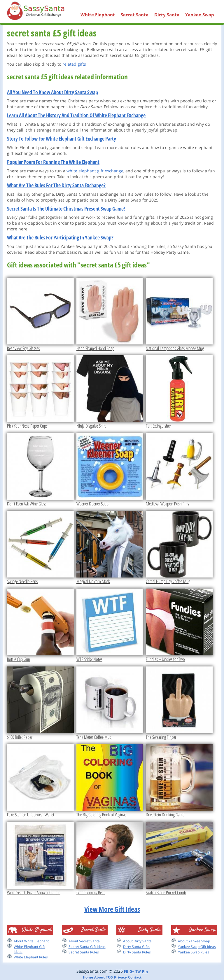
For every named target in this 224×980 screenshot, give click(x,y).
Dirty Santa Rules (137, 952)
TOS (109, 977)
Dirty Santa (167, 15)
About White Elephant (31, 941)
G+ (132, 971)
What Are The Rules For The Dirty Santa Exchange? (56, 185)
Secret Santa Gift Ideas (87, 947)
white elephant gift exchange (95, 171)
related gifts (74, 64)
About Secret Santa (84, 941)
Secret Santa (135, 15)
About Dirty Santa (137, 941)
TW (138, 971)
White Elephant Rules (31, 957)
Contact (135, 977)
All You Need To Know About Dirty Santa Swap (52, 92)
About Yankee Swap (194, 941)
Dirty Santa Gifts (136, 947)
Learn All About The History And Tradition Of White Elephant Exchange (76, 115)
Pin (145, 971)
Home (88, 977)
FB (126, 971)
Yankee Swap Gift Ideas (197, 947)
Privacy (120, 977)
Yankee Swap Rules (194, 952)
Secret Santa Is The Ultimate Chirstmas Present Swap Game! (66, 209)
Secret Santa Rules (84, 952)
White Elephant (98, 15)
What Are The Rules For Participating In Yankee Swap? (60, 237)
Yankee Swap (200, 15)
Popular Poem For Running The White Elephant (53, 162)
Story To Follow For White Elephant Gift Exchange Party (62, 139)
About (99, 977)
